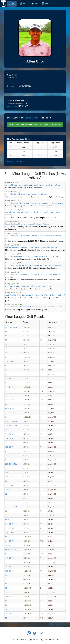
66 (6, 336)
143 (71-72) (10, 558)
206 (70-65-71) (11, 464)
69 (6, 331)
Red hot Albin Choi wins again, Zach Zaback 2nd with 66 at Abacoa (31, 247)
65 (6, 383)
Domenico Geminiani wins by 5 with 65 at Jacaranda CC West (29, 286)
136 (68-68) (10, 413)
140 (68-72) (10, 567)
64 (6, 417)
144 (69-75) (10, 541)
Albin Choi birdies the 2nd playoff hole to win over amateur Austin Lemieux (34, 203)
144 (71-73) (10, 524)
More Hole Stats (14, 162)
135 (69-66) (10, 596)
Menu (12, 4)
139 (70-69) (10, 532)
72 (6, 344)
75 (6, 562)
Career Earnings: (32, 118)
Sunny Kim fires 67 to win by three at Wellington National (27, 224)
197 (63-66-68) (11, 507)
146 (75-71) (10, 545)
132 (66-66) (10, 378)
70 (6, 468)
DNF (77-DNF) (11, 549)
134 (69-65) (10, 361)
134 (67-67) (10, 434)
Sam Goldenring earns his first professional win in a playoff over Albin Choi (34, 185)
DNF (7, 520)
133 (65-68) (10, 528)
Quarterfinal (10, 408)
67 (6, 404)
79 (6, 609)
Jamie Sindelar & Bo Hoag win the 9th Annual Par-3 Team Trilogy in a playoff (35, 295)
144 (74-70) (10, 387)
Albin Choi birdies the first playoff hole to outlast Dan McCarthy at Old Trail (34, 307)
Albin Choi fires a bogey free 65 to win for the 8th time (26, 194)
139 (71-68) (10, 614)
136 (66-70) (10, 447)
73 (6, 349)
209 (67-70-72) (11, 327)
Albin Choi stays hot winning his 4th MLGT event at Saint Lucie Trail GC (33, 256)
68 (6, 537)
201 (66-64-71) (11, 421)
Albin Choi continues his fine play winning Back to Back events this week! (34, 265)
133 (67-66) (10, 490)
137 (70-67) (10, 485)
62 (6, 494)
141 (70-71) (10, 473)
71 (6, 353)
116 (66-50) (10, 430)
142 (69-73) (10, 400)
